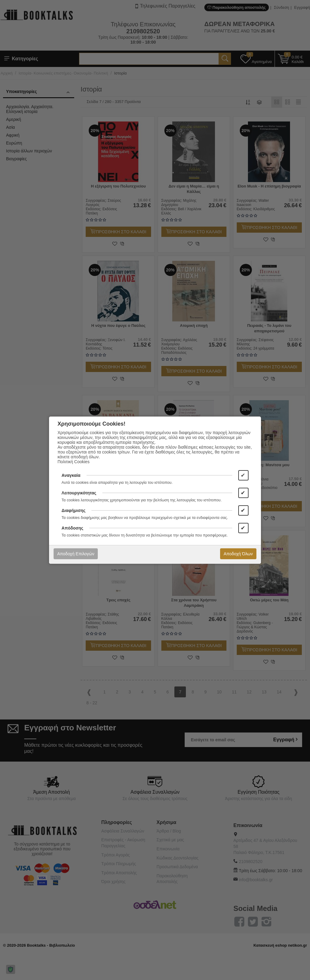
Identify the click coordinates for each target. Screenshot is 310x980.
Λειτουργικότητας (79, 493)
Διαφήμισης (73, 510)
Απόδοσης (72, 528)
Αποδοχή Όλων (238, 554)
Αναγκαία (71, 475)
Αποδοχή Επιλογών (76, 554)
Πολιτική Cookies (74, 462)
